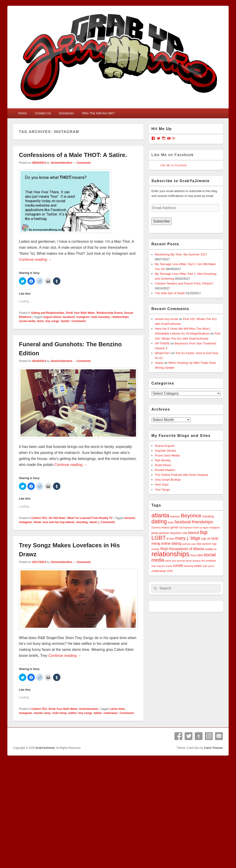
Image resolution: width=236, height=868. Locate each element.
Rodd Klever (163, 465)
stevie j (94, 522)
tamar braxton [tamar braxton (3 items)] (193, 561)
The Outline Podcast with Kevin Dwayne (181, 475)
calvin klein (117, 709)
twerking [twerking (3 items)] (189, 566)
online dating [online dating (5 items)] (171, 544)
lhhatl (37, 522)
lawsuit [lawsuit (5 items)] (194, 533)
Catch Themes (213, 748)
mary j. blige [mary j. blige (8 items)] (188, 538)
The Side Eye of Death (170, 293)
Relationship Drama (110, 313)
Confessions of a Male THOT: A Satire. (73, 155)
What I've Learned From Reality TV (90, 518)
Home (22, 113)
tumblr (65, 321)
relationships (120, 317)
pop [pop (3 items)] (194, 544)
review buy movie (166, 319)
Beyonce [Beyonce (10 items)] (191, 515)
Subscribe (161, 221)
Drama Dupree (165, 446)
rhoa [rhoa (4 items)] (193, 555)
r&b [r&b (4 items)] (199, 544)
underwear (111, 713)
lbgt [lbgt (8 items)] (204, 532)
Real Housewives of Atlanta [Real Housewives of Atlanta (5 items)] (182, 549)
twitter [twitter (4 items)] (198, 566)
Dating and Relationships (48, 313)
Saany (159, 363)
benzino (130, 518)
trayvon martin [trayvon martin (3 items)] (165, 566)
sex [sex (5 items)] (200, 555)
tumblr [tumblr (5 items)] (178, 566)
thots (40, 321)
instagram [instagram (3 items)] (214, 527)
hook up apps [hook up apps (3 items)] (201, 527)
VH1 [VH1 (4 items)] (170, 571)
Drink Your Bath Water (80, 313)
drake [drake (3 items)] (171, 522)
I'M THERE (162, 343)
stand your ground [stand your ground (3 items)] (175, 561)
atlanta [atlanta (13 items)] (160, 515)
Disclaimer (66, 113)
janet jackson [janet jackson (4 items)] (160, 533)
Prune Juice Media (167, 455)
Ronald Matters (165, 470)
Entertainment (89, 709)
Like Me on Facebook (173, 155)
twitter (98, 713)
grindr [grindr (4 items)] (174, 527)
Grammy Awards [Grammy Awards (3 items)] (161, 527)
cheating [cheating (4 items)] (208, 516)
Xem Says (162, 484)
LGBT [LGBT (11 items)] (159, 538)
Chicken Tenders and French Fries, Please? (184, 283)
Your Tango (162, 490)
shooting (82, 522)
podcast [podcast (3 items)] (186, 544)
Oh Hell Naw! (57, 518)
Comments (84, 163)
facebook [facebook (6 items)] (183, 522)
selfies (72, 713)
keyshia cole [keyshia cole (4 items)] (179, 533)
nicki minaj (59, 713)
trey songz (52, 321)
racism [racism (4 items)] (207, 544)
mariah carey (42, 713)
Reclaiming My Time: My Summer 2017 (181, 254)
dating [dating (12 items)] (159, 521)
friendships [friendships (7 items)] (202, 522)
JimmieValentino (61, 163)
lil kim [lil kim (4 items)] (171, 539)
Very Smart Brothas (168, 480)
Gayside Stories (165, 451)
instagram (83, 317)
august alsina (52, 317)
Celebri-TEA (39, 518)
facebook (69, 317)
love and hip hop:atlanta (59, 522)
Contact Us (43, 113)
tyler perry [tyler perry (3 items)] (208, 566)
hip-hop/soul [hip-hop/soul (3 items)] (186, 527)
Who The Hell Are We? (98, 113)
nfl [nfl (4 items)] (209, 539)
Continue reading (35, 259)
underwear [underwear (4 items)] (159, 571)
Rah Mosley (163, 460)
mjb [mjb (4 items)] (204, 539)
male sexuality (100, 317)
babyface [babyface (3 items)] (175, 516)
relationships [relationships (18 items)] (170, 554)
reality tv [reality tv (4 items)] (211, 549)
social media (27, 321)
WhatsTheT (163, 353)
